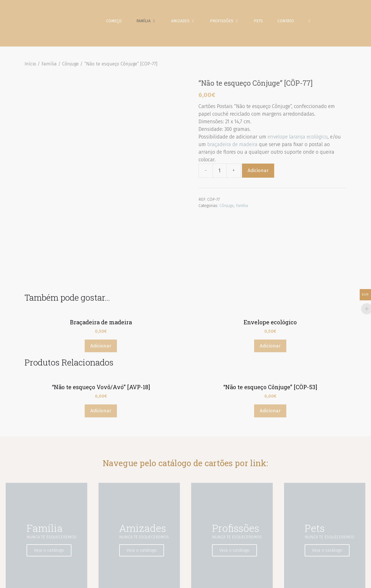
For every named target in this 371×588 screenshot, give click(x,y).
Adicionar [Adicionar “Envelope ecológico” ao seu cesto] (270, 287)
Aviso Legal (202, 579)
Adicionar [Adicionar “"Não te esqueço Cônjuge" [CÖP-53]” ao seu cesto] (270, 352)
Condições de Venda (318, 579)
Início (30, 67)
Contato (287, 22)
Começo (115, 22)
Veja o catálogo (51, 492)
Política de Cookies (279, 579)
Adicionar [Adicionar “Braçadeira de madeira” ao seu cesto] (101, 287)
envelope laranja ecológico (298, 140)
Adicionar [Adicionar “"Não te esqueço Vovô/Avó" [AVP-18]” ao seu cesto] (101, 352)
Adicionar (258, 173)
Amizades (188, 23)
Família (151, 23)
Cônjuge (70, 67)
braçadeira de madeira (232, 147)
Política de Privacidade (237, 579)
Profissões (230, 23)
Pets (260, 22)
